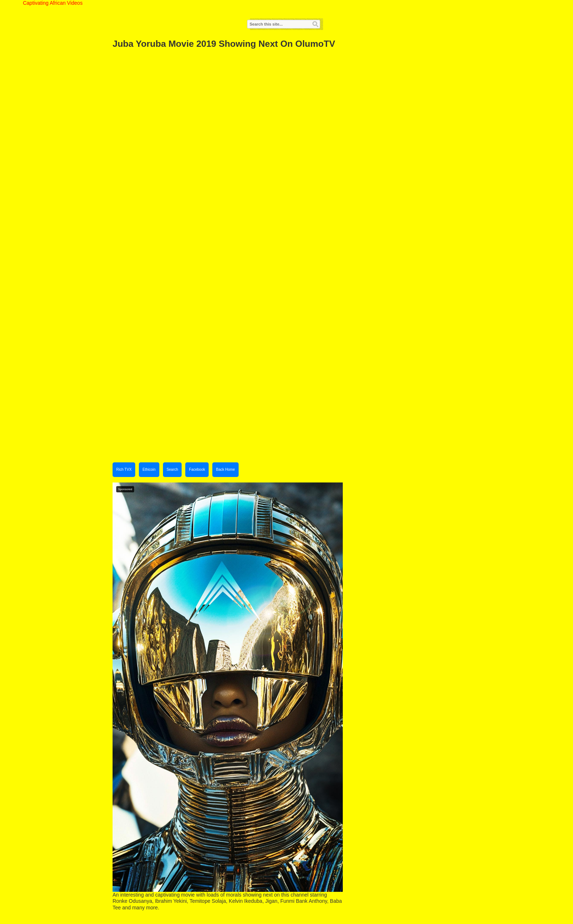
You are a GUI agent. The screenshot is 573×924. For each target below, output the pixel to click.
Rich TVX (124, 469)
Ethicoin (149, 469)
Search (172, 469)
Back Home (225, 469)
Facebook (197, 469)
